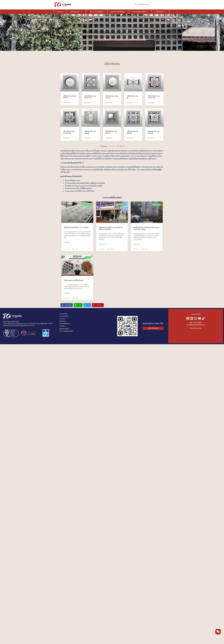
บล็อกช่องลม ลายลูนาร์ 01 (69, 97)
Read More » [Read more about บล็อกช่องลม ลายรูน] (130, 103)
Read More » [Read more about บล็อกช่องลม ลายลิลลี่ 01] (130, 138)
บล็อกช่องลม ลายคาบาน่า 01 (90, 97)
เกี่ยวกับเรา (161, 12)
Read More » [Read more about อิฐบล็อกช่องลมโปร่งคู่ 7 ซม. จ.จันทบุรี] (68, 242)
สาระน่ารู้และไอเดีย (140, 12)
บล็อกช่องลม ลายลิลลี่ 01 (132, 132)
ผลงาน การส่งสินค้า (118, 12)
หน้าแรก (60, 12)
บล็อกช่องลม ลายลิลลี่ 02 (154, 132)
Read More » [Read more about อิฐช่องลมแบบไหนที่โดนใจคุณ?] (68, 293)
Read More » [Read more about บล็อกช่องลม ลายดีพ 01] (109, 138)
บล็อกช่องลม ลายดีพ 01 (111, 132)
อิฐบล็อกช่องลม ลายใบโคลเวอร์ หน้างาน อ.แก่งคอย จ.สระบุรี (146, 228)
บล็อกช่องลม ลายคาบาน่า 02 (154, 97)
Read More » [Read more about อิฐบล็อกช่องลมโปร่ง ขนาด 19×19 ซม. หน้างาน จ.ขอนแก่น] (102, 244)
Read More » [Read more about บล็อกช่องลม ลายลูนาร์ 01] (67, 103)
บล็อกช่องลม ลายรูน (132, 97)
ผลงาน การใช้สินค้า (97, 12)
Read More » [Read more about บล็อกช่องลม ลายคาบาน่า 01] (88, 103)
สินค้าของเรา (76, 12)
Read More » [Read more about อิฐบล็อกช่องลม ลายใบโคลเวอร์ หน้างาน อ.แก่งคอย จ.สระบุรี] (137, 244)
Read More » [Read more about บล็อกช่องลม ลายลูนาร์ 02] (109, 103)
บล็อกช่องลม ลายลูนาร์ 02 (112, 97)
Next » (122, 146)
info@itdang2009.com (196, 325)
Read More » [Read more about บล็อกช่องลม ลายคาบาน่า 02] (151, 103)
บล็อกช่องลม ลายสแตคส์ (90, 132)
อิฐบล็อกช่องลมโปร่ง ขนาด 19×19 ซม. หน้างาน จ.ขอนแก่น (111, 228)
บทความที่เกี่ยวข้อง (112, 198)
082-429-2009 (196, 323)
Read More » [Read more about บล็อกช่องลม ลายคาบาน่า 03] (67, 138)
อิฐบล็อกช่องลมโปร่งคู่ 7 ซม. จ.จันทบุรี (76, 227)
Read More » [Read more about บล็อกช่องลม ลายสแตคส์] (88, 138)
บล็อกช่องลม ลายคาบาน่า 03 (69, 132)
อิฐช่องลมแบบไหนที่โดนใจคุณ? (74, 280)
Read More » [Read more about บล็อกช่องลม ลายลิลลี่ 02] (151, 138)
